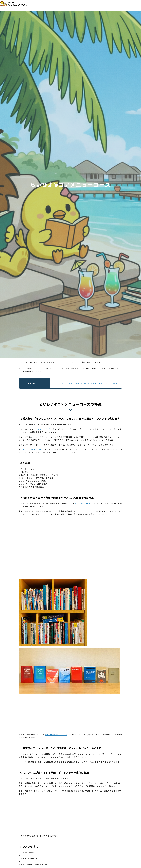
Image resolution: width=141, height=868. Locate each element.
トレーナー (78, 5)
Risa (77, 383)
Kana (64, 383)
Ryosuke (92, 383)
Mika (115, 383)
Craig (84, 383)
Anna (108, 383)
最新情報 (111, 5)
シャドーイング (44, 429)
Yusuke (57, 383)
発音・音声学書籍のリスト (56, 735)
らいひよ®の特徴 (50, 5)
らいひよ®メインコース (33, 449)
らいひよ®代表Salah (84, 503)
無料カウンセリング (128, 5)
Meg (71, 383)
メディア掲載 (99, 5)
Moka (101, 383)
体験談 (88, 5)
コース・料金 (65, 5)
